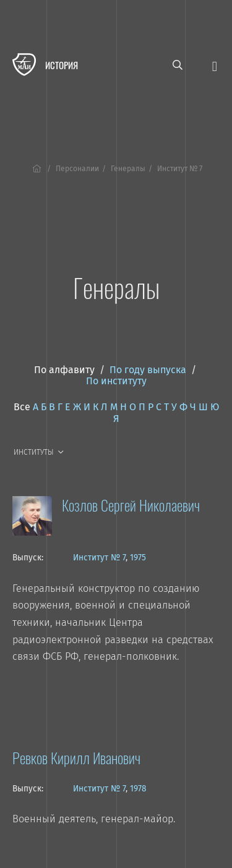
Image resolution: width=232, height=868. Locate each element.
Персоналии (77, 169)
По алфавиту (64, 370)
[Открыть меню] (215, 65)
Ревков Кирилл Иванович (76, 757)
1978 (138, 789)
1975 (138, 558)
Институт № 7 (99, 558)
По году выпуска (148, 370)
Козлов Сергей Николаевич (131, 505)
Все (22, 407)
